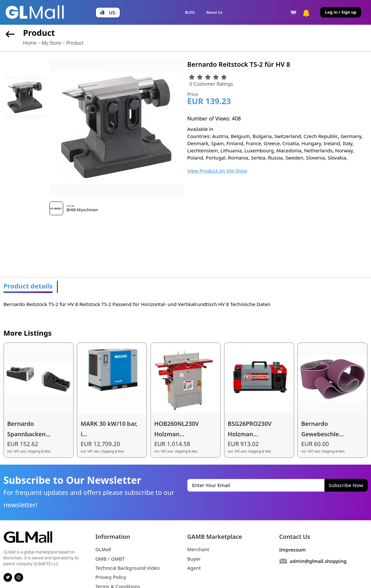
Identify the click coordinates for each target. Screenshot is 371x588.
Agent (194, 568)
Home (30, 43)
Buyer (194, 559)
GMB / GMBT (110, 559)
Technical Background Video (128, 568)
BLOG (190, 12)
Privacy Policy (111, 577)
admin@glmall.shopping (318, 561)
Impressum (293, 550)
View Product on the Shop (217, 171)
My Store (51, 43)
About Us (214, 12)
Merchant (198, 549)
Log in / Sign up (341, 12)
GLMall (103, 549)
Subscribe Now (346, 485)
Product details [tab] (28, 286)
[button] (108, 13)
